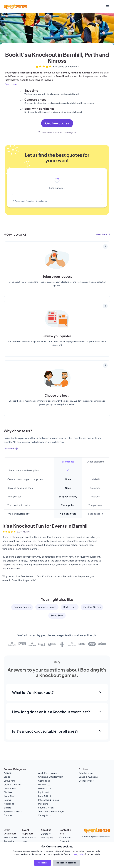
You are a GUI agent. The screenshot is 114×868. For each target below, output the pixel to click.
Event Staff (10, 796)
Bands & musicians (88, 777)
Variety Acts (44, 815)
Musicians (43, 804)
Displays (8, 792)
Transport (8, 815)
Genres (7, 800)
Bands (7, 777)
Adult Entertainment (49, 773)
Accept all (43, 863)
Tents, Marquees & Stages (51, 811)
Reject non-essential (66, 863)
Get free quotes (57, 123)
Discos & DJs (45, 789)
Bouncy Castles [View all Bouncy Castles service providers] (22, 607)
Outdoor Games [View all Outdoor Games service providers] (92, 607)
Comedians (44, 781)
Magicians (9, 804)
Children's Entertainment (51, 777)
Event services (86, 781)
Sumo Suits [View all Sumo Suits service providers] (57, 616)
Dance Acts (44, 785)
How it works (10, 837)
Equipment (44, 792)
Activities (8, 773)
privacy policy (78, 854)
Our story (46, 834)
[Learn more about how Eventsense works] (57, 237)
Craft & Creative (12, 785)
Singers (7, 808)
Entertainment (86, 773)
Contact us (65, 837)
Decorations (10, 789)
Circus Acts (9, 781)
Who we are (47, 838)
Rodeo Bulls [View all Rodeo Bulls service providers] (70, 607)
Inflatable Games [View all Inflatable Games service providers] (47, 607)
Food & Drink (45, 796)
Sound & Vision (46, 808)
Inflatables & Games (48, 800)
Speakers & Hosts (13, 811)
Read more (11, 84)
